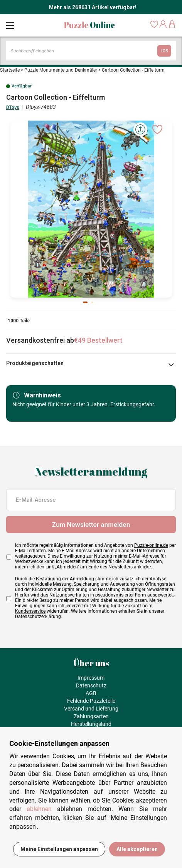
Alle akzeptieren (137, 849)
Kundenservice (30, 611)
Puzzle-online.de (151, 545)
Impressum (91, 678)
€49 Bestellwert (98, 340)
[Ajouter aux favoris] (157, 129)
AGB (91, 693)
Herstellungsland (91, 724)
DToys (13, 107)
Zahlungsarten (91, 716)
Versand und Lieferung (91, 709)
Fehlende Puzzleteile (91, 701)
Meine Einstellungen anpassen (59, 849)
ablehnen (39, 809)
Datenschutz (91, 685)
